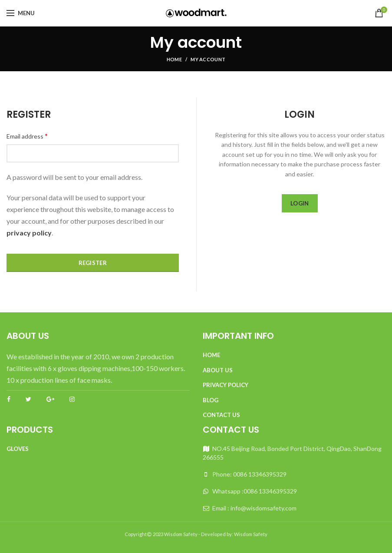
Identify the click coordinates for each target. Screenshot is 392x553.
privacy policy (29, 233)
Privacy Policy (226, 385)
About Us (218, 370)
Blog (211, 400)
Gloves (18, 449)
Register (93, 263)
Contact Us (221, 415)
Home (174, 59)
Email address (27, 136)
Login (300, 203)
